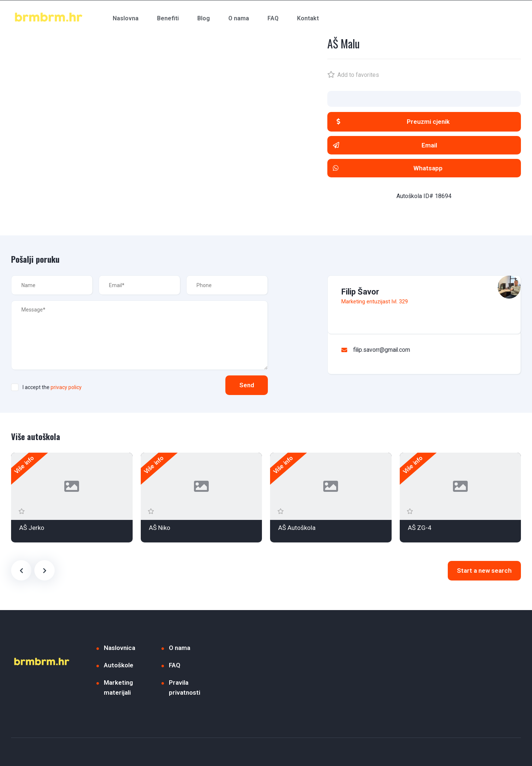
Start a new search (484, 571)
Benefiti (168, 18)
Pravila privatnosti (185, 687)
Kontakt (308, 18)
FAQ (273, 18)
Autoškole (119, 665)
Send (246, 385)
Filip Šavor (360, 292)
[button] (424, 122)
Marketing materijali (118, 687)
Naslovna (126, 18)
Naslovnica (120, 648)
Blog (204, 18)
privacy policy (66, 387)
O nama (239, 18)
